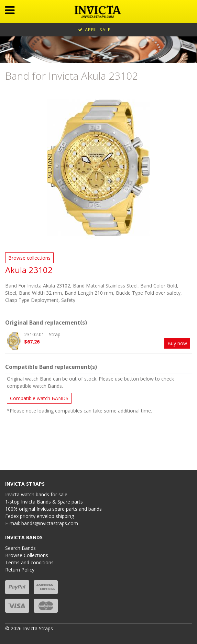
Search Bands (20, 548)
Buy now (177, 343)
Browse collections (29, 258)
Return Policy (20, 570)
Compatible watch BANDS (39, 398)
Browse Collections (27, 555)
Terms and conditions (29, 562)
